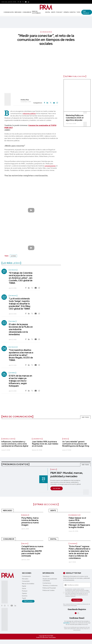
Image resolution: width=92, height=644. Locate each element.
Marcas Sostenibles (36, 12)
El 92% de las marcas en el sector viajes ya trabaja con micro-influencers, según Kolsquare (20, 381)
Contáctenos (47, 583)
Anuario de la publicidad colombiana (50, 580)
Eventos (73, 12)
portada (13, 256)
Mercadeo (18, 12)
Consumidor (27, 12)
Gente (53, 12)
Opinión (66, 12)
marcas (65, 439)
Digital (48, 12)
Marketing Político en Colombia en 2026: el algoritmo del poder (75, 118)
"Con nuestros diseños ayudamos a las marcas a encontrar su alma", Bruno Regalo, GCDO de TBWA (21, 355)
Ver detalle (57, 488)
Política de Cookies (49, 590)
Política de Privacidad (49, 588)
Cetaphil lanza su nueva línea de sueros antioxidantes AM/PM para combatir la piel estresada (32, 551)
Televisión (73, 544)
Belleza (25, 544)
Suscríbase (46, 576)
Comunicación (9, 12)
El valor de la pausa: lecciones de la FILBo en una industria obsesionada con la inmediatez (21, 329)
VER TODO (85, 417)
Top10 (78, 12)
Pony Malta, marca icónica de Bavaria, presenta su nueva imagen (30, 521)
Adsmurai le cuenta (8, 439)
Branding (25, 515)
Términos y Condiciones (50, 586)
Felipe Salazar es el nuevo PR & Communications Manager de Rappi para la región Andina (79, 523)
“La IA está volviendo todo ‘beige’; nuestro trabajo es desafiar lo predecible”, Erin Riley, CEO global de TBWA (20, 304)
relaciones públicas (29, 113)
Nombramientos (74, 515)
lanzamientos (37, 439)
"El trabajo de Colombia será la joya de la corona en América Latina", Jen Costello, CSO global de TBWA (21, 278)
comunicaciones (50, 166)
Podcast (59, 12)
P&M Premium (86, 12)
